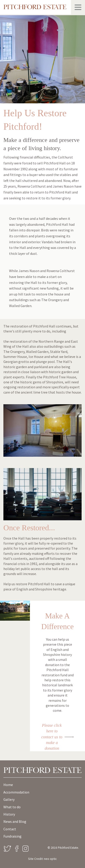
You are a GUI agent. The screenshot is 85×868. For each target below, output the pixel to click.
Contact (10, 829)
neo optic (50, 859)
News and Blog (15, 821)
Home (8, 785)
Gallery (9, 799)
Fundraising (12, 836)
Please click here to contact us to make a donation (52, 737)
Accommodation (16, 792)
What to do (12, 807)
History (9, 814)
